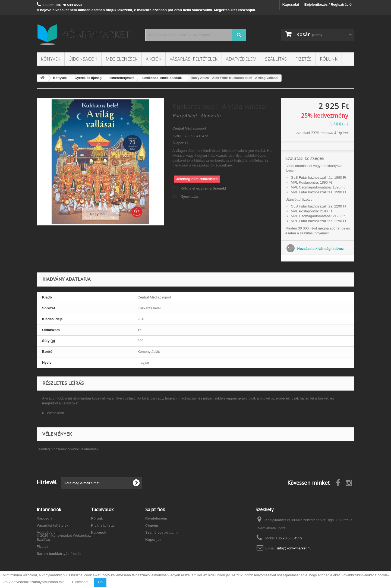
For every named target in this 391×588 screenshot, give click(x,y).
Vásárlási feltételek (194, 59)
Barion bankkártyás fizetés (59, 554)
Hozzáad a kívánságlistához (320, 249)
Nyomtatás (190, 196)
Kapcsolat (291, 4)
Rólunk (329, 59)
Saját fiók (155, 509)
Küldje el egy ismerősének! (203, 188)
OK (100, 582)
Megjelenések (122, 59)
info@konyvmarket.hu (294, 548)
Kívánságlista (102, 525)
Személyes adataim (161, 532)
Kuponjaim (154, 540)
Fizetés (303, 59)
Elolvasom (80, 582)
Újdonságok (83, 59)
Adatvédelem (241, 59)
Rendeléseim (156, 518)
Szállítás (276, 59)
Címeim (152, 525)
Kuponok (99, 532)
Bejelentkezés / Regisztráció (328, 4)
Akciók (154, 59)
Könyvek (51, 59)
